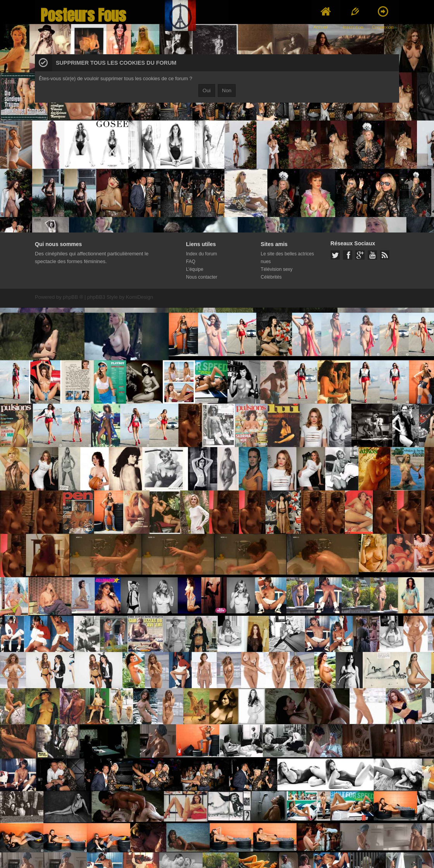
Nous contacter (202, 277)
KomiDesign (139, 297)
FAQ (191, 262)
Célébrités (271, 277)
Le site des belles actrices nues (287, 258)
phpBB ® (73, 297)
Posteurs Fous (83, 15)
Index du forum (201, 254)
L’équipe (195, 269)
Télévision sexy (277, 269)
